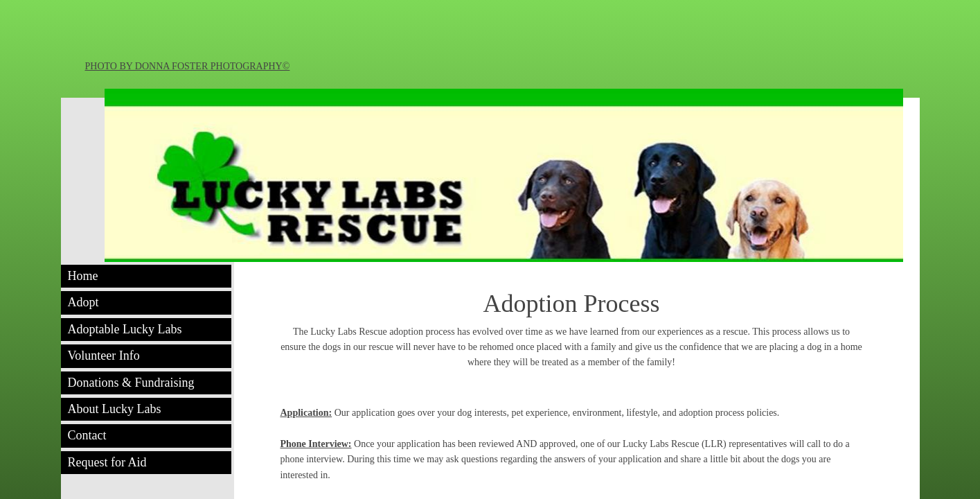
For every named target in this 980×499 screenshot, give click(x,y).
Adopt (83, 302)
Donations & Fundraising (131, 383)
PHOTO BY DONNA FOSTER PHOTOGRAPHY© (188, 66)
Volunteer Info (104, 356)
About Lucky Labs (115, 409)
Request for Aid (107, 462)
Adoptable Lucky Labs (125, 329)
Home (83, 276)
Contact (87, 435)
